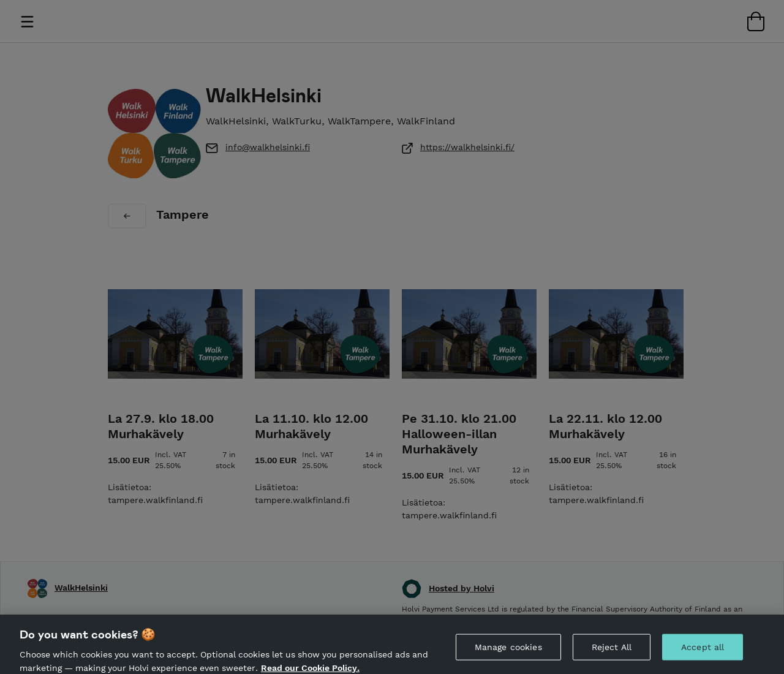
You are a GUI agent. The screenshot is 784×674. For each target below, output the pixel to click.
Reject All (612, 654)
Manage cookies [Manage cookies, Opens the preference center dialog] (508, 654)
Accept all (703, 654)
